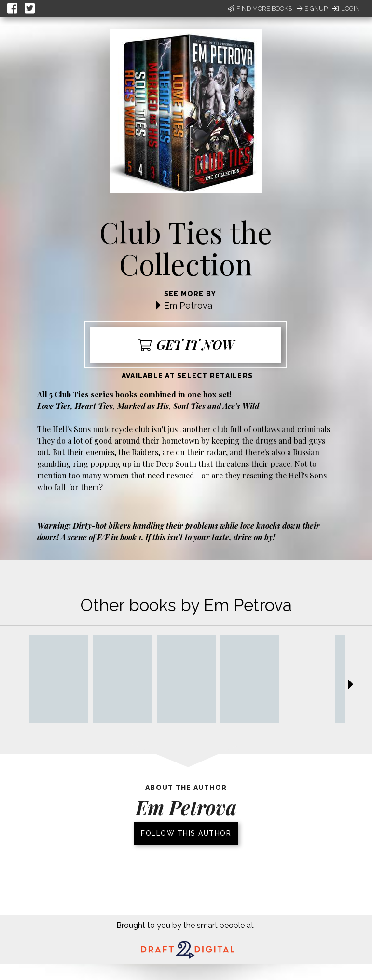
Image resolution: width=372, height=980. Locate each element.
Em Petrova (188, 306)
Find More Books (260, 8)
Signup (312, 8)
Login (346, 8)
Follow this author (186, 833)
